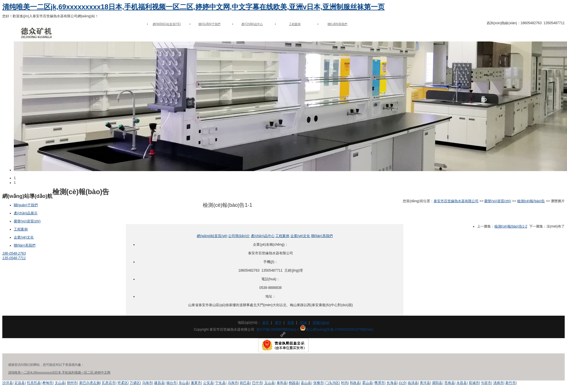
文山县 (60, 383)
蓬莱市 (196, 383)
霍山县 (367, 383)
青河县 (425, 383)
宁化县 (220, 383)
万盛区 (135, 383)
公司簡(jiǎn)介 (239, 236)
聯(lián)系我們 (338, 24)
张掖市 (318, 383)
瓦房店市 (109, 383)
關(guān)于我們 (209, 24)
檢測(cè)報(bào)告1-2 (511, 226)
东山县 (184, 383)
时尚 (345, 383)
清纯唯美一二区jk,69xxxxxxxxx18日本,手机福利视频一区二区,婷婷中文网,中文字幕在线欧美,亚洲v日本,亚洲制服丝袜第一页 (193, 7)
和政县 (355, 383)
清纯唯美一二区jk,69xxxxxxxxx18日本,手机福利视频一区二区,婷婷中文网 (59, 372)
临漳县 (413, 383)
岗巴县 (245, 383)
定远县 (20, 383)
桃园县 (294, 383)
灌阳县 (437, 383)
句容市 (486, 383)
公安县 (208, 383)
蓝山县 (306, 383)
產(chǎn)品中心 (252, 24)
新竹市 (511, 383)
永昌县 (462, 383)
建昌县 (159, 383)
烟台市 (171, 383)
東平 (278, 323)
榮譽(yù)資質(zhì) (27, 221)
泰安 (266, 323)
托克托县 (34, 383)
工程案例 (295, 24)
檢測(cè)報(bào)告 (531, 201)
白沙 (402, 383)
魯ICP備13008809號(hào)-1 (278, 329)
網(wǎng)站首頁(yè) (167, 24)
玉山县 (269, 383)
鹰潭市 (379, 383)
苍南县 (449, 383)
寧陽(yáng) (321, 323)
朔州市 (72, 383)
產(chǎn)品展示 (26, 213)
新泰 (291, 323)
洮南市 (498, 383)
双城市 (474, 383)
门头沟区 (332, 383)
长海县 (392, 383)
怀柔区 (123, 383)
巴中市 (257, 383)
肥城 (303, 323)
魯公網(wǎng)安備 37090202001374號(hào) (337, 329)
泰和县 (282, 383)
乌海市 (147, 383)
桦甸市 (48, 383)
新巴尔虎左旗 (90, 383)
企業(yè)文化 (24, 237)
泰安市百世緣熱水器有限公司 (456, 201)
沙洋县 (7, 383)
